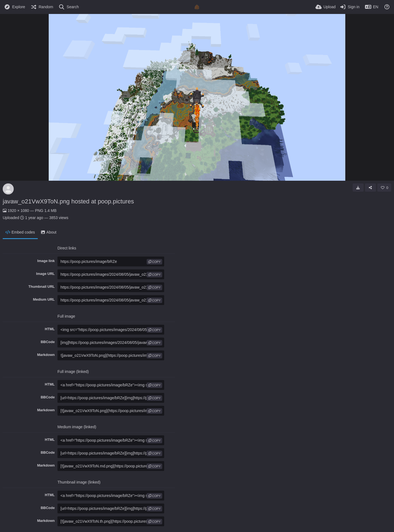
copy (154, 262)
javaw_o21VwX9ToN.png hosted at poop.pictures (68, 201)
